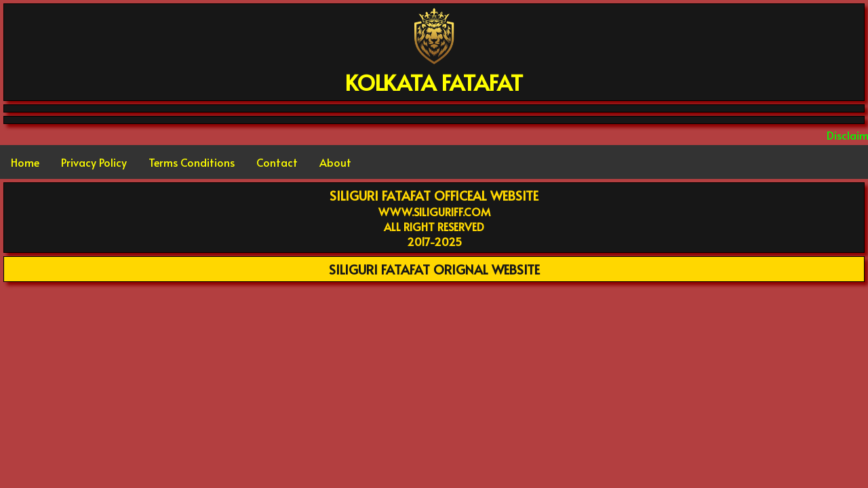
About (335, 162)
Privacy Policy (94, 162)
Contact (277, 162)
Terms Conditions (192, 162)
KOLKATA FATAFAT (434, 82)
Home (25, 162)
